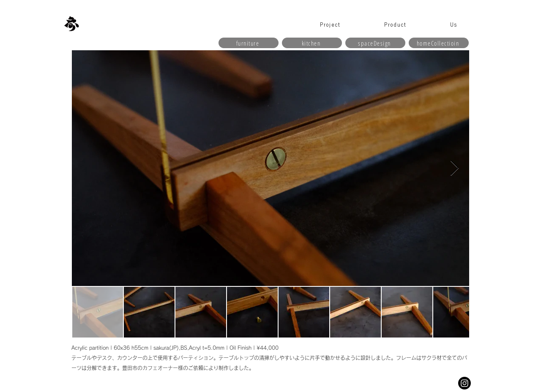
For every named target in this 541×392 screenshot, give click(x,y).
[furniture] (249, 43)
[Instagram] (464, 383)
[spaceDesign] (375, 43)
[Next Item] (455, 168)
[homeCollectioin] (439, 43)
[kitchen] (312, 43)
